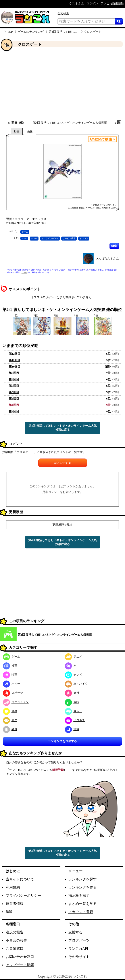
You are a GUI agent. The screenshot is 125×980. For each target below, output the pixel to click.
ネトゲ (34, 238)
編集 (114, 246)
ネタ (10, 720)
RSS (9, 912)
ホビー (12, 684)
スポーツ (13, 693)
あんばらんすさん (107, 259)
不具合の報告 (16, 940)
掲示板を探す (79, 896)
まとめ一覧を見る (83, 904)
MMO (24, 238)
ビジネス (75, 720)
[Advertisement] (62, 84)
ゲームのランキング (31, 32)
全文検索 (63, 13)
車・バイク (76, 684)
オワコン (84, 238)
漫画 (10, 666)
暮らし (73, 711)
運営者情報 (15, 904)
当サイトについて (20, 879)
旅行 (72, 693)
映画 (10, 675)
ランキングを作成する (62, 741)
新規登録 (58, 770)
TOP (10, 32)
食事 (10, 711)
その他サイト (79, 957)
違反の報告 (15, 932)
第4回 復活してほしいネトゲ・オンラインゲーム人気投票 (70, 123)
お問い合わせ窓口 (20, 957)
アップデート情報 (20, 965)
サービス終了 (69, 238)
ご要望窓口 (15, 949)
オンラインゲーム (50, 238)
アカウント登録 (81, 912)
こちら (24, 272)
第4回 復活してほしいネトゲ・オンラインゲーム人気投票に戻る (62, 428)
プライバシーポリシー (23, 896)
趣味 (72, 702)
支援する (75, 932)
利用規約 (13, 887)
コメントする (63, 463)
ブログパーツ (79, 940)
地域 (72, 729)
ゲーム (25, 232)
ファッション (16, 702)
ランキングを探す (83, 879)
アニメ (73, 657)
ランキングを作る (83, 887)
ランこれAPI (78, 949)
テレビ (73, 675)
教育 (10, 729)
